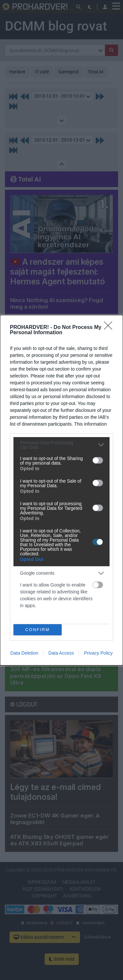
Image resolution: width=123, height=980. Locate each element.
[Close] (110, 328)
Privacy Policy (98, 653)
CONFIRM (38, 629)
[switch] (98, 460)
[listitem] (61, 445)
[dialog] (61, 490)
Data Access (61, 653)
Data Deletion (24, 653)
